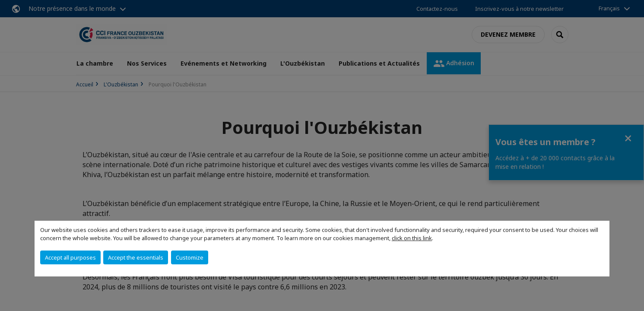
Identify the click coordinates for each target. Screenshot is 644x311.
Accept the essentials (136, 257)
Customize (190, 257)
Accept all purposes (70, 257)
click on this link (412, 238)
